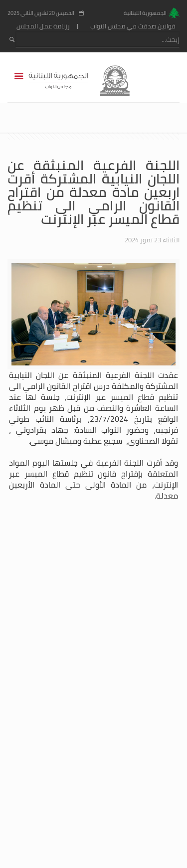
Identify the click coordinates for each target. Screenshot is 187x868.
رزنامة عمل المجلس (43, 26)
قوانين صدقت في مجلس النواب (133, 26)
